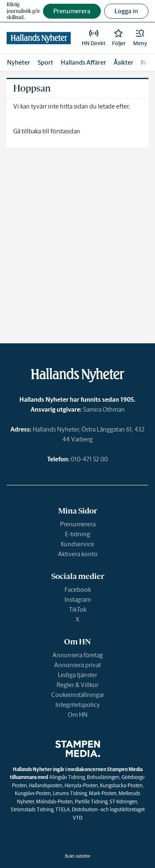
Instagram (78, 599)
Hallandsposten (46, 785)
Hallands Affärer (83, 62)
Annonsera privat (77, 665)
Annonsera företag (78, 655)
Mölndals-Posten (54, 802)
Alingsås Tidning (67, 777)
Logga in (126, 11)
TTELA (63, 809)
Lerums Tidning (70, 793)
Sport (45, 62)
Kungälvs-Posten (33, 793)
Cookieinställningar (78, 695)
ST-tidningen (123, 802)
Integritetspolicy (78, 705)
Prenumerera (78, 524)
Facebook (78, 590)
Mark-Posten (103, 793)
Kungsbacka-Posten (121, 785)
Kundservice (77, 544)
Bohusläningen (103, 777)
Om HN (78, 715)
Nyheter (19, 62)
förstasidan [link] (65, 131)
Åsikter (124, 62)
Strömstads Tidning (32, 809)
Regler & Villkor (77, 685)
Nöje (148, 62)
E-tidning (77, 534)
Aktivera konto (78, 554)
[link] (39, 38)
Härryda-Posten (81, 785)
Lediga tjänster (77, 675)
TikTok (78, 609)
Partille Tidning (91, 802)
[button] (140, 38)
